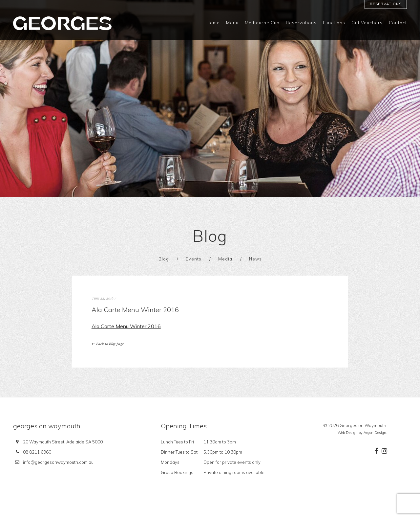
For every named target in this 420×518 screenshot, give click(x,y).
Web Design (348, 433)
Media (225, 259)
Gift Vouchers (367, 23)
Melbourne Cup (262, 23)
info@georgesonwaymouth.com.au (58, 462)
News (255, 259)
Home (213, 23)
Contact (398, 23)
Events (194, 259)
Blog (164, 259)
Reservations (386, 4)
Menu (232, 23)
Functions (334, 23)
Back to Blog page (108, 344)
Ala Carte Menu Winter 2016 (126, 326)
